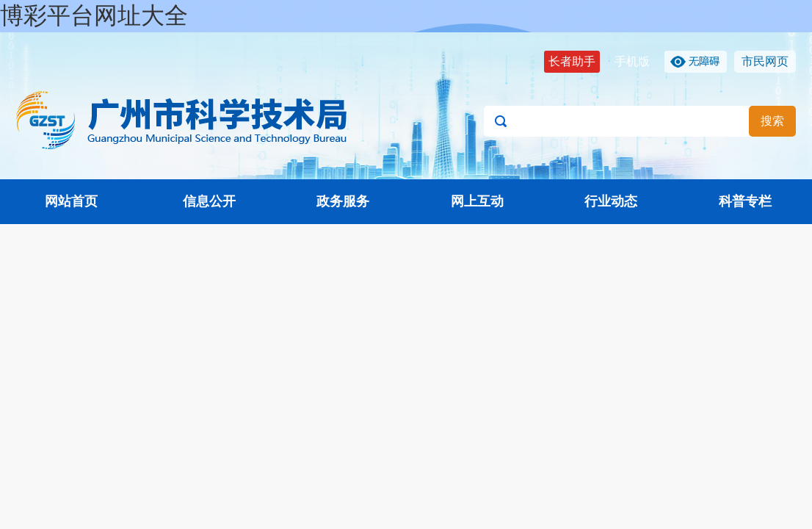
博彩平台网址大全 (94, 15)
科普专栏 (745, 201)
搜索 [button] (772, 121)
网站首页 (71, 201)
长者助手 (572, 61)
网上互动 (477, 201)
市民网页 (765, 61)
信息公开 (209, 201)
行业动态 (611, 201)
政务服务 (343, 201)
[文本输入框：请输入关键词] (640, 121)
